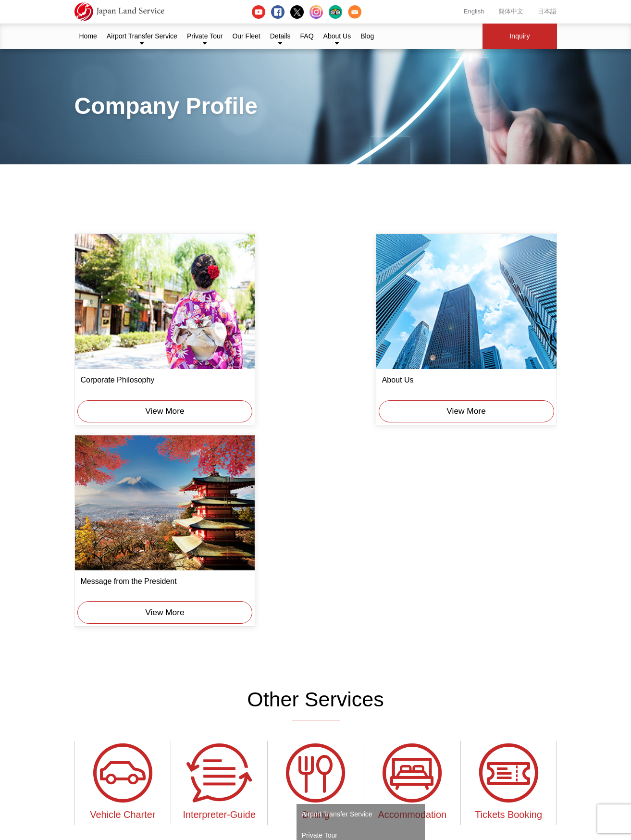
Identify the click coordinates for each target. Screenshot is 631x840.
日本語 (547, 11)
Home (88, 36)
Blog (367, 36)
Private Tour (205, 36)
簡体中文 (511, 11)
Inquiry (520, 36)
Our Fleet (246, 36)
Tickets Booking (509, 562)
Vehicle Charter (123, 562)
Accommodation (412, 562)
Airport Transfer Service (142, 36)
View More (152, 390)
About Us (337, 36)
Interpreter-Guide (219, 562)
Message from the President (457, 360)
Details (280, 36)
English (474, 11)
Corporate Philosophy (118, 360)
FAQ (307, 36)
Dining (316, 562)
